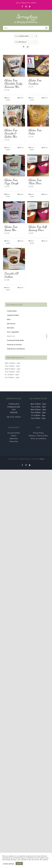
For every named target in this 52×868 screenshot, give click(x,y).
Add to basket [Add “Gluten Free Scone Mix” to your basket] (8, 242)
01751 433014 (31, 3)
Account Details (14, 433)
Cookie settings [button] (9, 864)
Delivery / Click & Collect (38, 436)
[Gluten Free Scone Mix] (14, 212)
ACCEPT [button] (19, 863)
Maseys (42, 459)
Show (21, 42)
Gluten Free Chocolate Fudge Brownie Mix (14, 83)
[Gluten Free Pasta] (38, 116)
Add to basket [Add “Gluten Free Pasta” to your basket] (32, 149)
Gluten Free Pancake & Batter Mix (11, 133)
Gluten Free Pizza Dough (12, 182)
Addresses (14, 439)
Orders (14, 436)
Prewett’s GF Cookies (12, 275)
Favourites (14, 441)
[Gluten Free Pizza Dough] (14, 166)
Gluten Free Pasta (35, 132)
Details (21, 98)
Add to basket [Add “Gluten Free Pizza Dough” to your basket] (8, 195)
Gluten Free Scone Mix (11, 228)
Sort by (22, 36)
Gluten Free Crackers (35, 82)
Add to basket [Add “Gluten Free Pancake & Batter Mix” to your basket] (8, 149)
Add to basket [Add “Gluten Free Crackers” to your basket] (32, 99)
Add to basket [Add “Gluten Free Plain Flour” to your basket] (32, 195)
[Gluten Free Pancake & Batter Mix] (14, 116)
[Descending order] (36, 36)
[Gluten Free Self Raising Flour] (38, 212)
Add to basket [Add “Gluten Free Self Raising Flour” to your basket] (32, 242)
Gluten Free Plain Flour (35, 182)
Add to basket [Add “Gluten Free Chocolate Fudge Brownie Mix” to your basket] (8, 99)
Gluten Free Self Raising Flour (38, 228)
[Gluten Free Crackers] (38, 66)
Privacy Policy (38, 433)
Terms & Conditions (38, 439)
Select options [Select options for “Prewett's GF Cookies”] (8, 289)
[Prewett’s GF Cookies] (14, 259)
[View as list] (28, 47)
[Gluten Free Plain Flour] (38, 166)
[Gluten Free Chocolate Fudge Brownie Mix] (14, 66)
